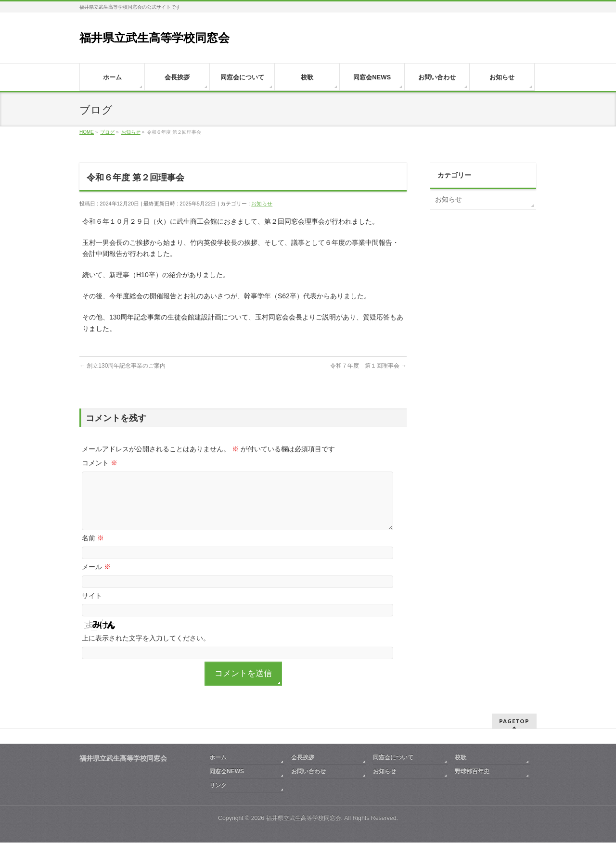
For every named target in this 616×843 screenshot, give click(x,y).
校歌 (461, 758)
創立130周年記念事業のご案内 (122, 366)
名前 (93, 549)
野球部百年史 (472, 772)
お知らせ (262, 204)
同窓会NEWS (227, 772)
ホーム (218, 758)
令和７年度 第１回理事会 (368, 366)
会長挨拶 (303, 758)
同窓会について (393, 758)
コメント (100, 463)
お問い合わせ (308, 772)
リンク (218, 786)
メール (96, 578)
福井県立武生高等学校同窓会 (154, 38)
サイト (92, 607)
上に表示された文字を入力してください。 (146, 650)
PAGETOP (514, 722)
